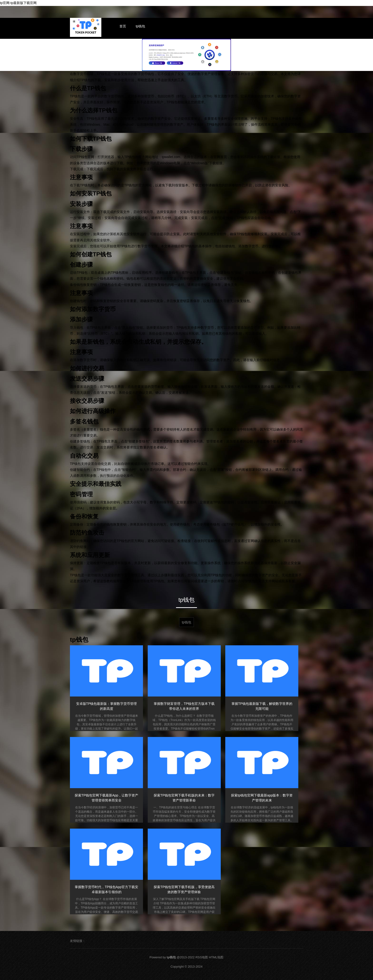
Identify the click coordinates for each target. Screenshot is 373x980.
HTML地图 (216, 957)
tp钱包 (140, 26)
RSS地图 (202, 957)
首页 (123, 26)
